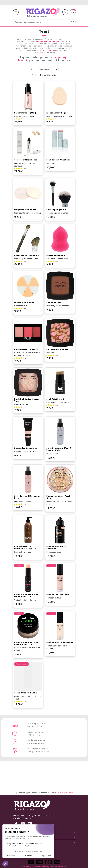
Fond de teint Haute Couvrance (56, 548)
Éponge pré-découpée (24, 302)
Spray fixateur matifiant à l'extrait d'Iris (59, 449)
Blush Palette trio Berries (26, 349)
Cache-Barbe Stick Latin (26, 693)
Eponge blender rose (56, 255)
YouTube (23, 824)
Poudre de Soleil (54, 302)
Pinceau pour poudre (56, 210)
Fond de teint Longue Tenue (60, 642)
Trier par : (34, 69)
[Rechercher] (44, 22)
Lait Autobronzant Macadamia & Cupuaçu (25, 548)
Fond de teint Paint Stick (58, 160)
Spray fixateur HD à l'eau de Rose (27, 497)
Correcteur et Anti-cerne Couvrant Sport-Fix (26, 643)
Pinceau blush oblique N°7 (27, 255)
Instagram (30, 824)
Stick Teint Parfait (55, 399)
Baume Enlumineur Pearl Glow (58, 497)
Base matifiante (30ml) (25, 113)
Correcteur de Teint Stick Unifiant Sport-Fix (26, 595)
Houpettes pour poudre (25, 210)
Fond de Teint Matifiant (58, 594)
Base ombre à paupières (25, 448)
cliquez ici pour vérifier (65, 793)
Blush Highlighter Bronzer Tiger (27, 400)
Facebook (16, 824)
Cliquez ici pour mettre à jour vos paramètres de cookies (44, 867)
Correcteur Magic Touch (26, 160)
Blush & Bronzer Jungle (57, 349)
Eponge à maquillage (56, 113)
